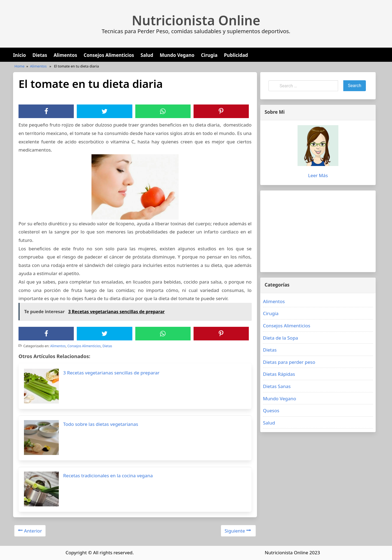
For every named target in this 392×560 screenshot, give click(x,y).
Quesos (271, 410)
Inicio (19, 55)
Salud (147, 55)
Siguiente (238, 531)
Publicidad (236, 55)
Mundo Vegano (177, 55)
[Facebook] (46, 111)
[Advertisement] (318, 231)
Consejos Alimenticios (109, 55)
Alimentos (65, 55)
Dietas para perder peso (289, 362)
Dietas (40, 55)
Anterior (30, 531)
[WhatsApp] (163, 111)
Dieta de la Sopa (281, 338)
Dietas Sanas (277, 386)
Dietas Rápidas (279, 374)
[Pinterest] (221, 111)
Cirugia (209, 55)
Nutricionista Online (196, 20)
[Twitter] (105, 111)
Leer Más (318, 175)
